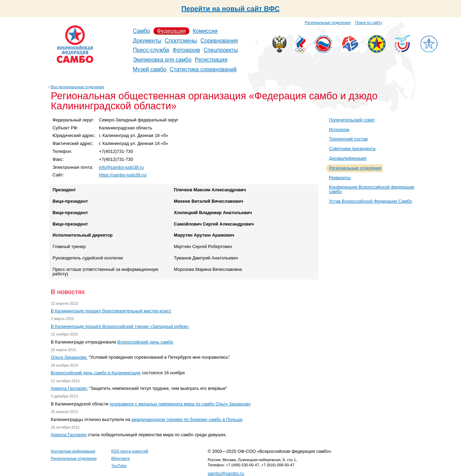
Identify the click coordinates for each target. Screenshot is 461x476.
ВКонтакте (121, 458)
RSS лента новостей (130, 451)
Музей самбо (150, 69)
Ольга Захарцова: (69, 357)
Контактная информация (73, 451)
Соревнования (219, 41)
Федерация (171, 31)
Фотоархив (186, 50)
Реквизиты (340, 178)
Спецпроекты (221, 50)
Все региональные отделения (77, 87)
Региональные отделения (328, 22)
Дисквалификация (348, 158)
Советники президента (352, 149)
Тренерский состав (348, 139)
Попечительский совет (352, 120)
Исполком (339, 130)
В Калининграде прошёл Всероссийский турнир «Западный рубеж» (120, 326)
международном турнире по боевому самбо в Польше (187, 419)
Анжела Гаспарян (69, 435)
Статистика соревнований (203, 69)
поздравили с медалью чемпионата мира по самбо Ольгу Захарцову (180, 404)
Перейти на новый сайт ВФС (231, 9)
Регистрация (211, 60)
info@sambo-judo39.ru (121, 167)
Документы (147, 41)
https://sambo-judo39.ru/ (123, 175)
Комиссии (205, 31)
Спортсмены (181, 41)
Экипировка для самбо (162, 60)
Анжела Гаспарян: (69, 388)
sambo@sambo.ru (226, 473)
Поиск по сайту (369, 22)
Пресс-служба (151, 50)
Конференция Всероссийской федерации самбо (372, 189)
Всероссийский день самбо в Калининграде (96, 373)
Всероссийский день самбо (145, 342)
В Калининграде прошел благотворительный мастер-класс (111, 311)
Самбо (142, 31)
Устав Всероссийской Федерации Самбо (370, 201)
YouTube (119, 466)
